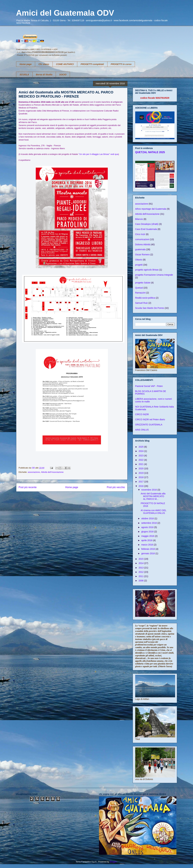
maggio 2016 (148, 536)
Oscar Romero (142, 255)
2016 (141, 486)
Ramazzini (140, 293)
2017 (141, 482)
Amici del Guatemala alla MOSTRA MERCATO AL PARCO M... (153, 496)
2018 (141, 477)
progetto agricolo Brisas (147, 270)
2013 (141, 568)
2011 (141, 576)
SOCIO (63, 75)
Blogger (113, 862)
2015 (141, 559)
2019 (141, 473)
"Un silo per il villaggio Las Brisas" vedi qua (98, 154)
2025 (141, 447)
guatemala (140, 249)
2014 (141, 563)
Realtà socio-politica (145, 298)
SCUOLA (24, 75)
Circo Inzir (140, 234)
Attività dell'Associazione (52, 472)
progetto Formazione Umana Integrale (154, 275)
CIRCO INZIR (142, 414)
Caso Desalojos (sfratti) (147, 224)
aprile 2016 (147, 540)
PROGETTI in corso (121, 64)
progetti (139, 265)
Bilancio (139, 219)
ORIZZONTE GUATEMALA (149, 425)
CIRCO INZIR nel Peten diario (150, 419)
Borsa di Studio (44, 75)
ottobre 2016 (148, 518)
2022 (141, 460)
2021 (141, 464)
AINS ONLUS (142, 430)
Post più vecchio (116, 487)
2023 (141, 456)
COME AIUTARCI (65, 64)
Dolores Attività (143, 244)
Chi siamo (44, 64)
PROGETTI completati (92, 64)
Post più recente (28, 487)
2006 (141, 581)
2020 (141, 468)
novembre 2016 (149, 490)
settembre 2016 (149, 523)
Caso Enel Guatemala (146, 229)
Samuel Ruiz (142, 303)
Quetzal (139, 288)
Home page (26, 64)
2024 (141, 451)
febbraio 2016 (148, 549)
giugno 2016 (148, 532)
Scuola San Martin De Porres (150, 308)
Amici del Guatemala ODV (65, 13)
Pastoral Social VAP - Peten (149, 386)
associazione (34, 472)
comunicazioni (142, 239)
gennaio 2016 (148, 553)
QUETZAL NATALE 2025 (150, 152)
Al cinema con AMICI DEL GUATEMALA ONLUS (153, 512)
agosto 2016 (148, 527)
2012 (141, 572)
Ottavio (139, 260)
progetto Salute (143, 283)
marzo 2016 (148, 545)
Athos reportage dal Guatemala (151, 209)
